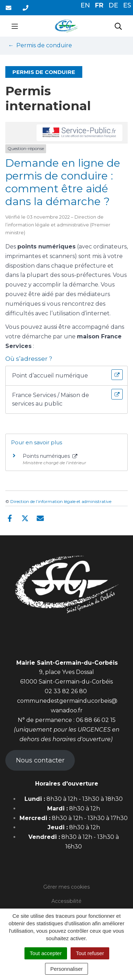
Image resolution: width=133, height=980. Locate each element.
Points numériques (50, 456)
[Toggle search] (118, 26)
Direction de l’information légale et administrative (61, 501)
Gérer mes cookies (66, 887)
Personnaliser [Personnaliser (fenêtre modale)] (67, 969)
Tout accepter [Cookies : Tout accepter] (46, 953)
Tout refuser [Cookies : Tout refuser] (90, 953)
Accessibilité (66, 901)
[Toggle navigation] (15, 26)
